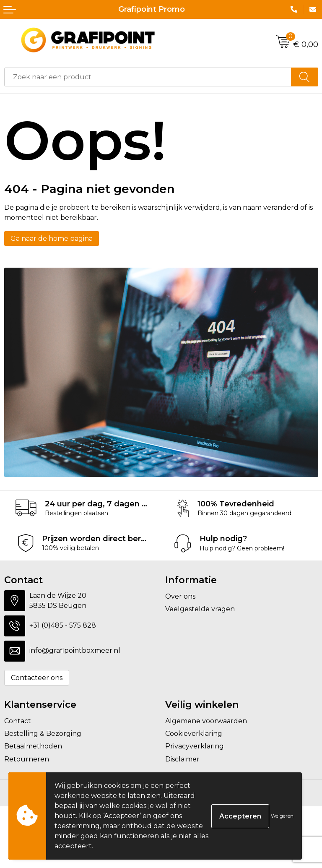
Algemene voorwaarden (206, 721)
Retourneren (27, 759)
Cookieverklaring (194, 734)
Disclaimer (182, 759)
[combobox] (148, 77)
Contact (18, 721)
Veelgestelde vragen (200, 609)
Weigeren (282, 816)
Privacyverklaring (195, 746)
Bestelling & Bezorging (43, 734)
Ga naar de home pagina (52, 239)
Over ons (180, 596)
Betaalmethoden (33, 746)
